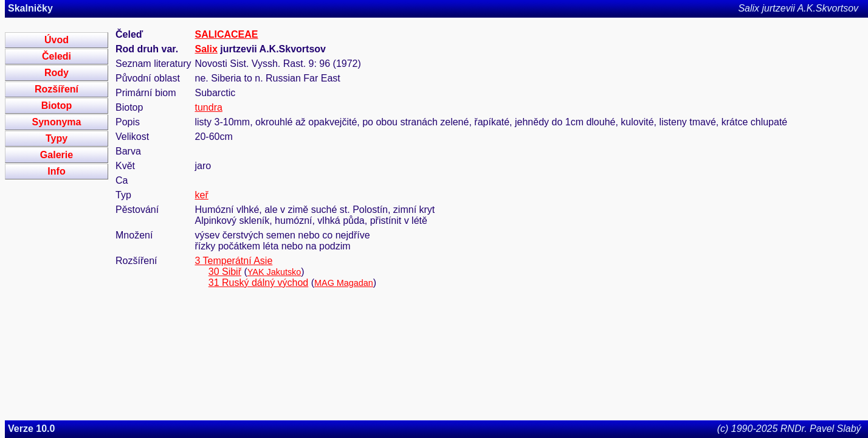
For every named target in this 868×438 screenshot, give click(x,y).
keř (202, 195)
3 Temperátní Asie (234, 261)
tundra (209, 107)
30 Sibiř (225, 272)
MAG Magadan (344, 283)
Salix (206, 49)
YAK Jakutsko (274, 272)
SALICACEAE (227, 34)
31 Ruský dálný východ (259, 283)
